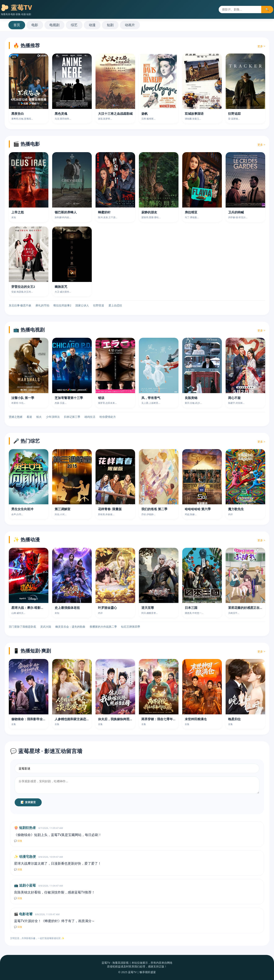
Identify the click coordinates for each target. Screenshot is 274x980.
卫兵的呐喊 (236, 212)
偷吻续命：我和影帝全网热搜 (32, 719)
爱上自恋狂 (115, 305)
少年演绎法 (53, 417)
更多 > (261, 46)
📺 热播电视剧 (29, 330)
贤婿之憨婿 (16, 417)
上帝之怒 (18, 212)
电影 (35, 25)
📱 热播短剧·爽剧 (32, 651)
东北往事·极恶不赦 (20, 305)
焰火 (39, 417)
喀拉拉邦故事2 (62, 305)
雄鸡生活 (90, 417)
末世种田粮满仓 (196, 719)
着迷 (29, 417)
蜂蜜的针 (104, 212)
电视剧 (54, 25)
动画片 (130, 25)
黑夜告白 (18, 113)
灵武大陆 (46, 627)
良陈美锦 (191, 398)
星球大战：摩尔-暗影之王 (29, 608)
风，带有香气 (151, 398)
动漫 (92, 25)
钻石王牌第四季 (131, 627)
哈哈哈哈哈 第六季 (198, 509)
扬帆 (145, 113)
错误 (101, 398)
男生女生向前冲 (22, 509)
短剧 (110, 25)
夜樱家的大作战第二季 (103, 627)
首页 (17, 25)
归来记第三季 (72, 417)
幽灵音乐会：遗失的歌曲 (70, 627)
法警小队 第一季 (23, 398)
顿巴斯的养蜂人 (66, 212)
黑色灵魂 (61, 113)
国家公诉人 (82, 305)
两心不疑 (234, 398)
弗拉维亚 (191, 212)
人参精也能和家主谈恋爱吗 (74, 719)
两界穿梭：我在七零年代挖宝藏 (163, 719)
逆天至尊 (148, 608)
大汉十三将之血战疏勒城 (115, 113)
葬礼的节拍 (42, 305)
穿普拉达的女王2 (23, 287)
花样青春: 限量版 (110, 509)
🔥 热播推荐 (26, 45)
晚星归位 (234, 719)
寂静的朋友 (149, 212)
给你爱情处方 (108, 417)
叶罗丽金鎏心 (107, 608)
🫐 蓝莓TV (17, 7)
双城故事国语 (194, 113)
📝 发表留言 (28, 802)
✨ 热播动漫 (26, 539)
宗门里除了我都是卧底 (22, 627)
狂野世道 (99, 305)
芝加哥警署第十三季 (69, 398)
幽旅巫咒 (61, 287)
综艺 (74, 25)
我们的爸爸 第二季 (154, 509)
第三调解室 (63, 509)
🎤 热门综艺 (26, 441)
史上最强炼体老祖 (67, 608)
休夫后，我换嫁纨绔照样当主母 (120, 719)
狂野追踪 (234, 113)
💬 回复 (18, 841)
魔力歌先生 (236, 509)
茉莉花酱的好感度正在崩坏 (247, 608)
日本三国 (191, 608)
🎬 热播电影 (26, 144)
